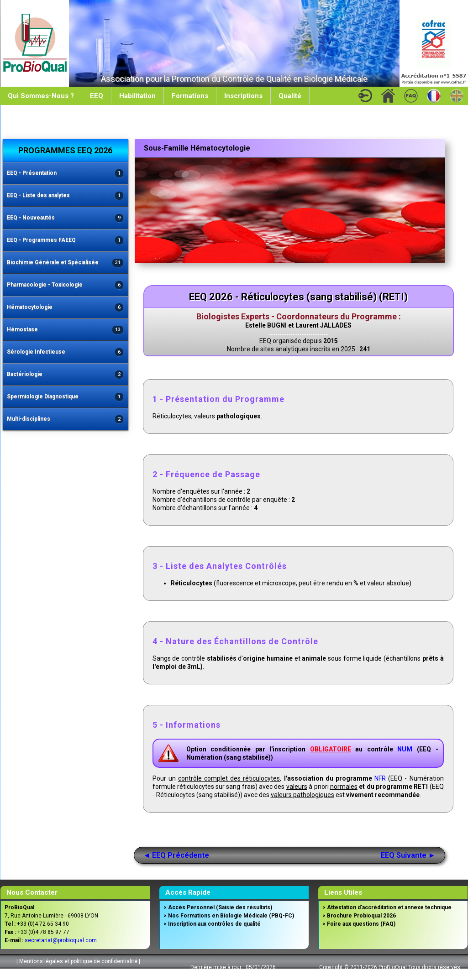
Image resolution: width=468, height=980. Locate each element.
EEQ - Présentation (65, 174)
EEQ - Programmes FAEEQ (65, 241)
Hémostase (65, 330)
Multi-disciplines (65, 420)
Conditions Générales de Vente (77, 973)
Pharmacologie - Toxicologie (65, 285)
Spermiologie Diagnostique (65, 397)
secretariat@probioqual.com (61, 940)
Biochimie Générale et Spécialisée (65, 263)
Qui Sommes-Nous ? (41, 96)
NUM (405, 749)
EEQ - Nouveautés (65, 218)
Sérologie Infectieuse (65, 352)
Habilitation (137, 96)
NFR (380, 778)
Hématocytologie (65, 308)
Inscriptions (243, 96)
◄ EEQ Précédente (176, 855)
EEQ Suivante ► (408, 855)
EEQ (97, 96)
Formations (190, 96)
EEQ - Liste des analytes (65, 196)
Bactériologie (65, 375)
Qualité (290, 96)
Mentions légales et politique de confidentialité (78, 961)
